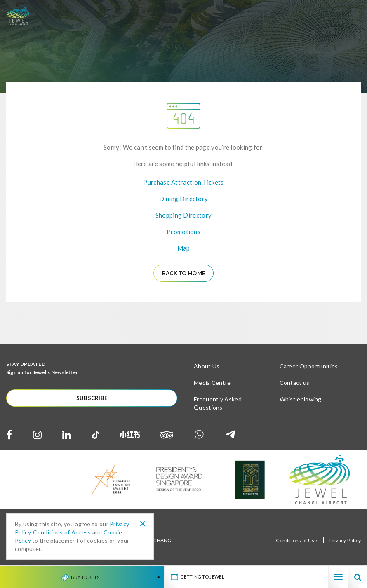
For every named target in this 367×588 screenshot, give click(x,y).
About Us (207, 366)
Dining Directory (184, 199)
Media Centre (212, 383)
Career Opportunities (309, 366)
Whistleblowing (301, 399)
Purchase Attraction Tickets (183, 182)
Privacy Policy (345, 540)
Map (184, 248)
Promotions (183, 232)
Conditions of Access (62, 532)
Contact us (295, 383)
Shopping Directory (183, 215)
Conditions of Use (296, 540)
